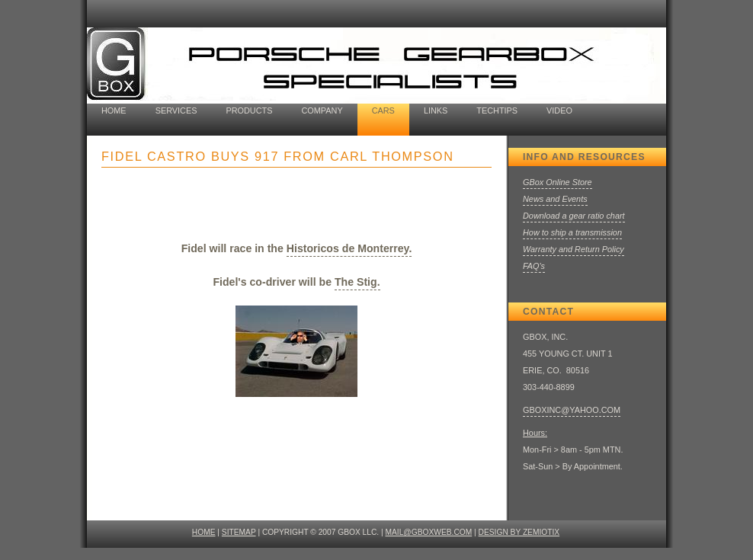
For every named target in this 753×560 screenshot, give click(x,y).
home (114, 110)
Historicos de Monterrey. (349, 248)
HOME (204, 532)
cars (383, 110)
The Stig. (357, 282)
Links (436, 110)
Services (176, 110)
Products (249, 110)
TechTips (497, 110)
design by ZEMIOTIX (519, 532)
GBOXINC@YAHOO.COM (572, 410)
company (322, 110)
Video (559, 110)
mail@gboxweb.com (429, 532)
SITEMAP (239, 532)
